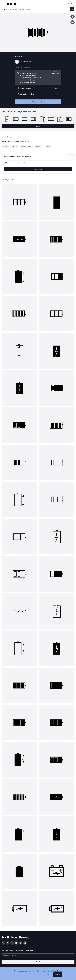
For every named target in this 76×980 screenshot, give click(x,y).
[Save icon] (73, 17)
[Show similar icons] (73, 22)
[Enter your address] (38, 955)
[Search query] (38, 163)
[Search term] (39, 9)
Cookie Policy (35, 971)
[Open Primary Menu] (3, 4)
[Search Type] (5, 9)
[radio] (38, 78)
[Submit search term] (72, 9)
